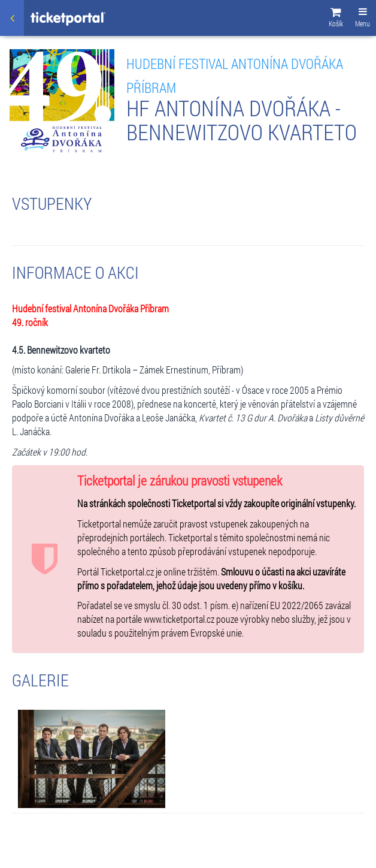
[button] (336, 19)
